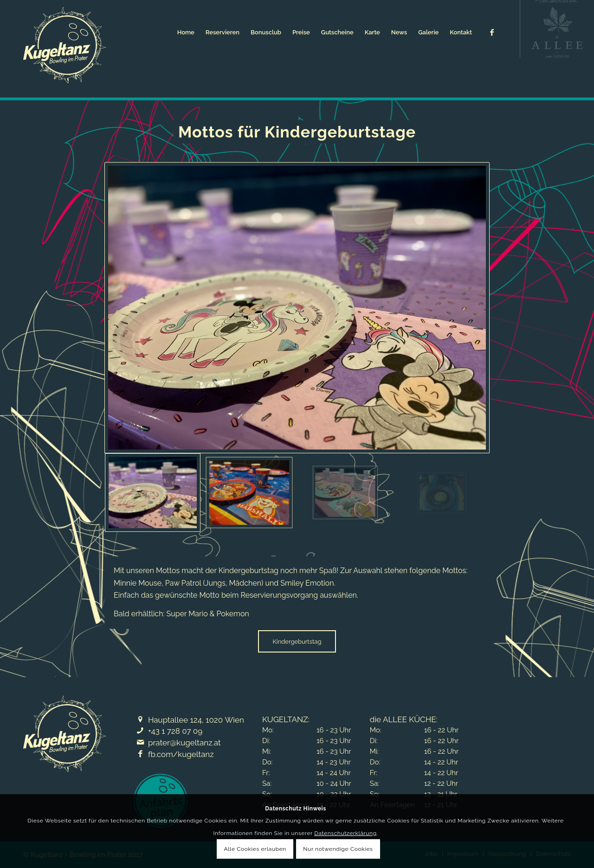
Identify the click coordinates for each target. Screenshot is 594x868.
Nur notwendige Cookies (338, 849)
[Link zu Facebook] (492, 32)
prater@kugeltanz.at (184, 743)
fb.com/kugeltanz (181, 754)
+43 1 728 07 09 (175, 731)
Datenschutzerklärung (345, 833)
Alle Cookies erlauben (255, 849)
